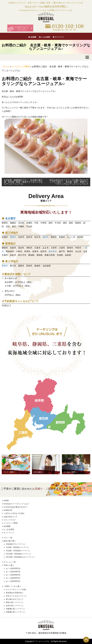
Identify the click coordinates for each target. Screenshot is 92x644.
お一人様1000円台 (13, 568)
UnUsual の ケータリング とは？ (16, 504)
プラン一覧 (8, 538)
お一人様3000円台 (13, 575)
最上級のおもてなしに (15, 599)
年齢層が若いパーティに (16, 609)
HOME (6, 501)
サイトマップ (59, 37)
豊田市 (46, 237)
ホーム (6, 66)
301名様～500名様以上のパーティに (20, 557)
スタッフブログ (10, 520)
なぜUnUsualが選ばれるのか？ (16, 507)
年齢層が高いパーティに (16, 612)
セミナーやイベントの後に (16, 589)
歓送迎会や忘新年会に (15, 593)
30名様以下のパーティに (16, 544)
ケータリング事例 (21, 66)
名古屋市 (10, 218)
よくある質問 (46, 37)
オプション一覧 (10, 562)
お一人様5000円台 (13, 581)
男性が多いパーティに (15, 602)
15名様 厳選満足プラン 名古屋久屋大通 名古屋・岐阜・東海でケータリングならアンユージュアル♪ (23, 182)
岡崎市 (13, 237)
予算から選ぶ (9, 565)
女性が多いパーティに (15, 606)
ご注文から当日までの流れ (14, 513)
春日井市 (53, 251)
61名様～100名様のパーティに (18, 551)
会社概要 (33, 37)
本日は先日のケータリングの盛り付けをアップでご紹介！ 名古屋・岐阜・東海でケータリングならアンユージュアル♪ (69, 182)
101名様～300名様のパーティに (19, 554)
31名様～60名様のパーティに (18, 547)
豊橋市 (5, 266)
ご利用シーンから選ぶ (12, 586)
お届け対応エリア (10, 517)
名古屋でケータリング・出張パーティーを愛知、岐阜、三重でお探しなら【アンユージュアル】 (46, 3)
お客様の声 (8, 510)
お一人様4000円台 (13, 578)
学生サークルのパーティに (16, 596)
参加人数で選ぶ (10, 541)
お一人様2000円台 (13, 572)
